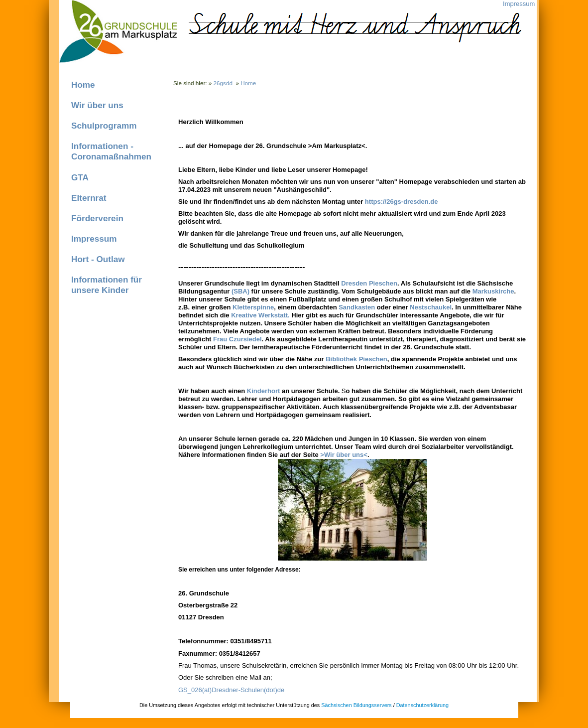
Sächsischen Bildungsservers (356, 705)
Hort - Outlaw (98, 259)
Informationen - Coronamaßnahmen (111, 151)
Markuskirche (493, 291)
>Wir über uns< (344, 455)
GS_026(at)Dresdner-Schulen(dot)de (231, 690)
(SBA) (240, 291)
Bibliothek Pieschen (356, 359)
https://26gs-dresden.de (402, 202)
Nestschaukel (431, 307)
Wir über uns (97, 105)
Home (83, 85)
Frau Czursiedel (237, 339)
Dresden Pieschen (369, 283)
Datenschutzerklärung (422, 705)
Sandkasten (357, 307)
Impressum (519, 4)
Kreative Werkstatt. (260, 315)
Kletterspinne (253, 307)
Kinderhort (263, 391)
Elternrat (89, 198)
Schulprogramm (104, 126)
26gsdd (223, 83)
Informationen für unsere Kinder (107, 285)
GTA (80, 177)
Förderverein (97, 218)
